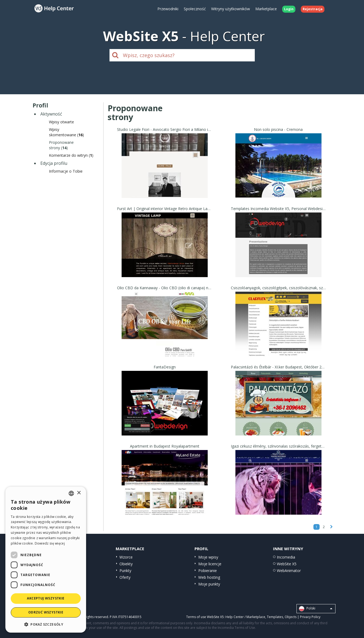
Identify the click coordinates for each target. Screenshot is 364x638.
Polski (316, 609)
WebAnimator (289, 571)
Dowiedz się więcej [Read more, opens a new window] (50, 543)
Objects (291, 617)
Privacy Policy (310, 617)
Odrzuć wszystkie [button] (46, 612)
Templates (275, 617)
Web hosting (209, 577)
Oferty (125, 577)
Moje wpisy (208, 557)
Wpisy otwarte (61, 122)
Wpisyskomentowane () (66, 132)
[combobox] (71, 493)
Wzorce (126, 557)
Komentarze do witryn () (71, 155)
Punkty (125, 571)
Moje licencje (210, 564)
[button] (46, 624)
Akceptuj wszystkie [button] (46, 598)
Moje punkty (209, 584)
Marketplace (266, 9)
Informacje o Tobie (66, 171)
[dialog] (46, 560)
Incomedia (286, 557)
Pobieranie (208, 571)
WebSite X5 (287, 564)
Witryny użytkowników (231, 9)
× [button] (79, 493)
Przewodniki (168, 9)
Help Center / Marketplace (245, 617)
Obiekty (126, 564)
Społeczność (195, 9)
